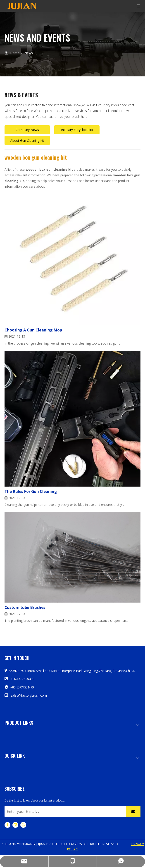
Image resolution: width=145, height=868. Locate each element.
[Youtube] (23, 825)
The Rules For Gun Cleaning (31, 491)
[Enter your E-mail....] (64, 811)
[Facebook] (7, 825)
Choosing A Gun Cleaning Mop (33, 330)
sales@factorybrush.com (29, 695)
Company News (27, 130)
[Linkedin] (15, 825)
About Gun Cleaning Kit (27, 141)
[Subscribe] (133, 811)
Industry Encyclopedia (77, 130)
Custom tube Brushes (25, 607)
